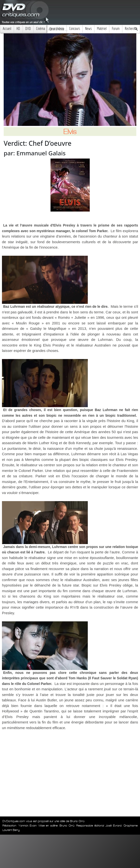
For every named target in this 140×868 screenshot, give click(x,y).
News (88, 29)
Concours (75, 29)
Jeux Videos (57, 29)
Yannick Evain (28, 826)
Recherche (131, 29)
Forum (116, 29)
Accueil (7, 29)
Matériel (102, 29)
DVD (28, 29)
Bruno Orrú (67, 826)
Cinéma (40, 29)
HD (18, 29)
